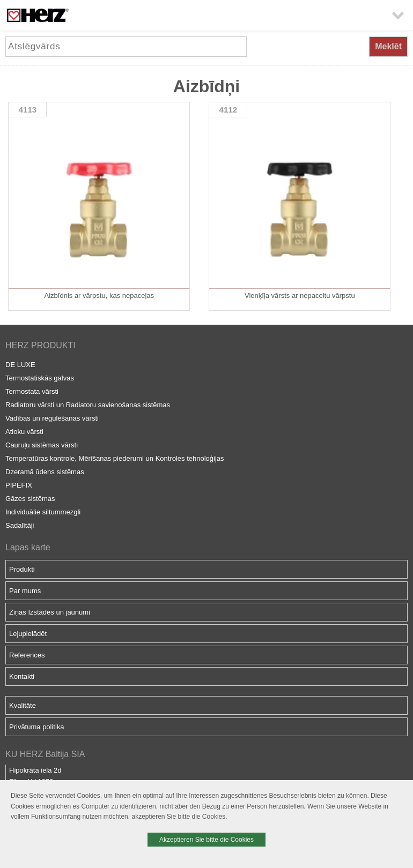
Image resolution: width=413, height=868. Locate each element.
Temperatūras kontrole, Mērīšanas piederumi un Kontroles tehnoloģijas (115, 458)
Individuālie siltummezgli (43, 512)
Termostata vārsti (32, 391)
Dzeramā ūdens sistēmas (45, 472)
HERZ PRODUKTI (40, 345)
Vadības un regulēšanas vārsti (52, 418)
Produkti (22, 569)
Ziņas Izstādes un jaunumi (50, 612)
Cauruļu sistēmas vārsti (42, 445)
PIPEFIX (19, 485)
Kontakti (22, 676)
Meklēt (388, 46)
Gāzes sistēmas (30, 499)
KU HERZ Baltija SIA (45, 754)
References (27, 655)
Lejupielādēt (28, 634)
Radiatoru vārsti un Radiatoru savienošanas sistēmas (88, 405)
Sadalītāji (20, 525)
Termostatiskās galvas (40, 378)
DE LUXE (20, 365)
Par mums (25, 591)
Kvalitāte (23, 705)
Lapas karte (28, 547)
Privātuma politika (37, 727)
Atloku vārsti (24, 432)
